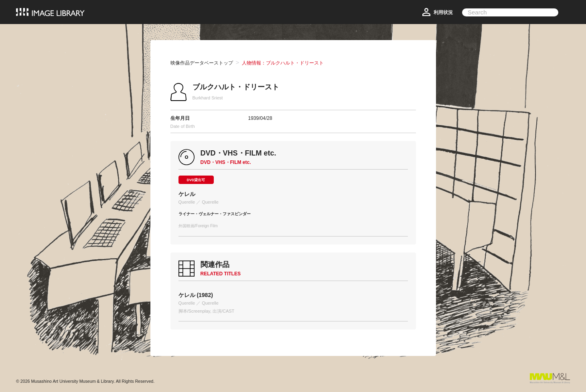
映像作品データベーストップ (202, 63)
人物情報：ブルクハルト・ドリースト (283, 63)
